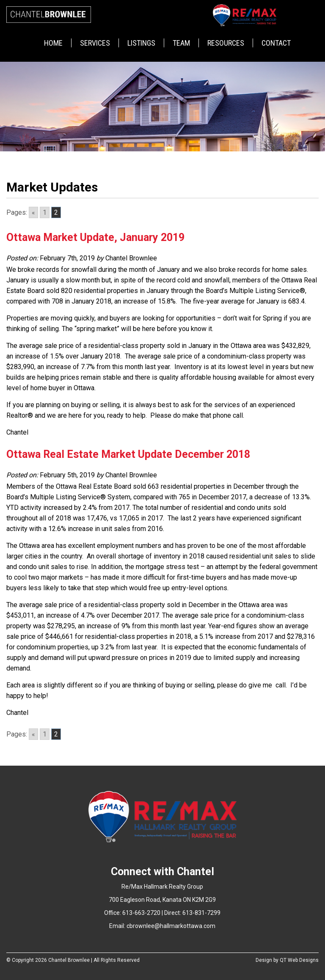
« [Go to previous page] (33, 212)
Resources (226, 43)
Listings (141, 43)
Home (53, 43)
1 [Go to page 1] (45, 212)
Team (181, 43)
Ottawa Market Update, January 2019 (95, 237)
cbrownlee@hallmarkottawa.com (171, 926)
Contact (276, 43)
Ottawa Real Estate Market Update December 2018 (128, 454)
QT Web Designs (299, 960)
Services (95, 43)
